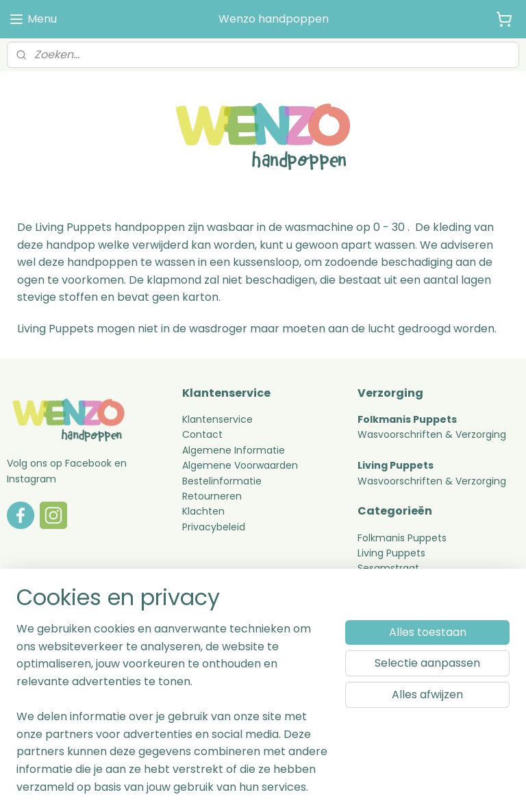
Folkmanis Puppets (402, 538)
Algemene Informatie (234, 450)
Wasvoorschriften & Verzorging (432, 434)
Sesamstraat (388, 568)
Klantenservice (217, 419)
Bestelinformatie (222, 481)
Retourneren (213, 496)
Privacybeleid (214, 527)
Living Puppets (391, 553)
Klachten (203, 511)
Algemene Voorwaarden (240, 465)
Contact (202, 434)
